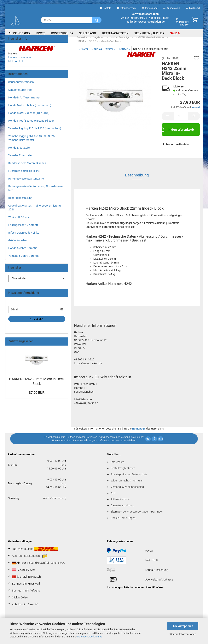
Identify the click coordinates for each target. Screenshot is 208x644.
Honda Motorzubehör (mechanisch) (30, 110)
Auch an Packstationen (30, 560)
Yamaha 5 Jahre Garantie (24, 260)
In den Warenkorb (178, 134)
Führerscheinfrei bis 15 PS (24, 175)
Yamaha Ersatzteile (20, 160)
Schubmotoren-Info (20, 94)
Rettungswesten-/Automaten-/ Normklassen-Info (35, 193)
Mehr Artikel (15, 66)
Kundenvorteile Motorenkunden (27, 168)
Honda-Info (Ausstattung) (24, 102)
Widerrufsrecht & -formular (127, 485)
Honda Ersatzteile (19, 152)
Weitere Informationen (183, 634)
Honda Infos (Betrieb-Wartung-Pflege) (31, 125)
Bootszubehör (62, 33)
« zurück (97, 53)
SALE (174, 33)
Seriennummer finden (21, 86)
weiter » (110, 53)
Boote (41, 33)
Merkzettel (193, 8)
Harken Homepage (20, 62)
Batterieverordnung (122, 510)
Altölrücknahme (120, 504)
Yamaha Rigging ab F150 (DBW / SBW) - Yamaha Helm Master (32, 142)
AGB (113, 497)
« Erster (84, 53)
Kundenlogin (172, 8)
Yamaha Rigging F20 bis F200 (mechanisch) (35, 133)
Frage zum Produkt (177, 149)
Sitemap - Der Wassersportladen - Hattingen (137, 516)
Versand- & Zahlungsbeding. (128, 491)
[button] (168, 121)
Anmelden (37, 323)
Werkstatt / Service (20, 222)
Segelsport (88, 33)
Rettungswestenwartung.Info (26, 183)
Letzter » (124, 53)
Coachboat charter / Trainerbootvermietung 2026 (35, 212)
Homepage (139, 433)
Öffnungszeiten (126, 8)
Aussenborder (20, 33)
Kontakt (106, 8)
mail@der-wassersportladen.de (145, 22)
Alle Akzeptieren (183, 626)
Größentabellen (17, 245)
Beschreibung (137, 180)
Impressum (118, 466)
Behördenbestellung (20, 202)
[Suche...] (97, 20)
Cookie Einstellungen (123, 522)
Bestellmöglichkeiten (123, 473)
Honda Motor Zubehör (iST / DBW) (29, 117)
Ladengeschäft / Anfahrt (23, 229)
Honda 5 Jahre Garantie (23, 253)
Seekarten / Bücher (149, 33)
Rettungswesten (115, 33)
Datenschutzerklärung (89, 637)
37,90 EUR (37, 397)
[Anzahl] (181, 121)
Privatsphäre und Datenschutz (129, 479)
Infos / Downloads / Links (24, 237)
